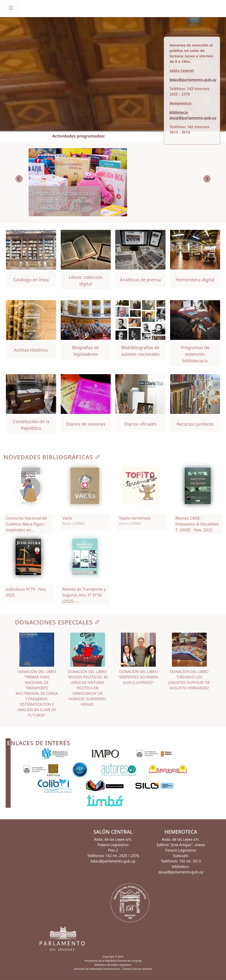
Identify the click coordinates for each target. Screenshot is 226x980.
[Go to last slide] (19, 179)
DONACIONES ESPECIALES (58, 622)
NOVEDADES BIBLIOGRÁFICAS (52, 457)
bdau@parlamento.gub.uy (193, 80)
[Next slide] (207, 179)
